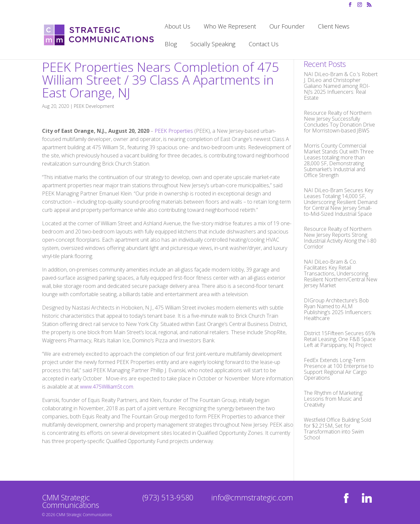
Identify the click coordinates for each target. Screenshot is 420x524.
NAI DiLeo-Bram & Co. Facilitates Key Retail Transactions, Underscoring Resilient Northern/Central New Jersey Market (341, 273)
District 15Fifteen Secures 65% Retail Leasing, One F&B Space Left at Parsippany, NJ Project (340, 339)
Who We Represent (230, 27)
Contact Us (264, 45)
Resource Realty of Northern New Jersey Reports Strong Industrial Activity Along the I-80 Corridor (340, 238)
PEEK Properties (174, 131)
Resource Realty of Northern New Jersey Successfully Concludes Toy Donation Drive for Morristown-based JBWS (339, 122)
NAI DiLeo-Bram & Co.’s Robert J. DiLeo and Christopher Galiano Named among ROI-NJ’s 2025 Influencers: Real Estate (341, 86)
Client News (334, 27)
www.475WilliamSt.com (107, 387)
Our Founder (287, 27)
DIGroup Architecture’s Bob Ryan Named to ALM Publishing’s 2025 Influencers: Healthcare (338, 309)
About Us (178, 27)
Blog (171, 45)
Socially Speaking (213, 45)
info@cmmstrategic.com (252, 497)
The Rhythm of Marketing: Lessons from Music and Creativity (334, 399)
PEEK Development (94, 106)
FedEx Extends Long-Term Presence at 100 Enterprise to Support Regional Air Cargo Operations (339, 369)
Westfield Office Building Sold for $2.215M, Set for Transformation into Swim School (337, 429)
